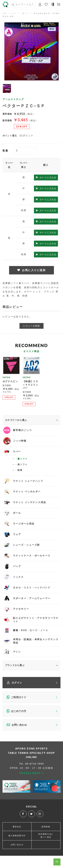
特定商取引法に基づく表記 (46, 848)
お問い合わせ (17, 857)
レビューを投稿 (31, 327)
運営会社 (17, 838)
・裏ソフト (26, 13)
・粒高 (19, 473)
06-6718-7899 (35, 776)
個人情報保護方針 (17, 848)
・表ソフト (22, 467)
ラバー (14, 13)
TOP (5, 13)
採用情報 (46, 838)
